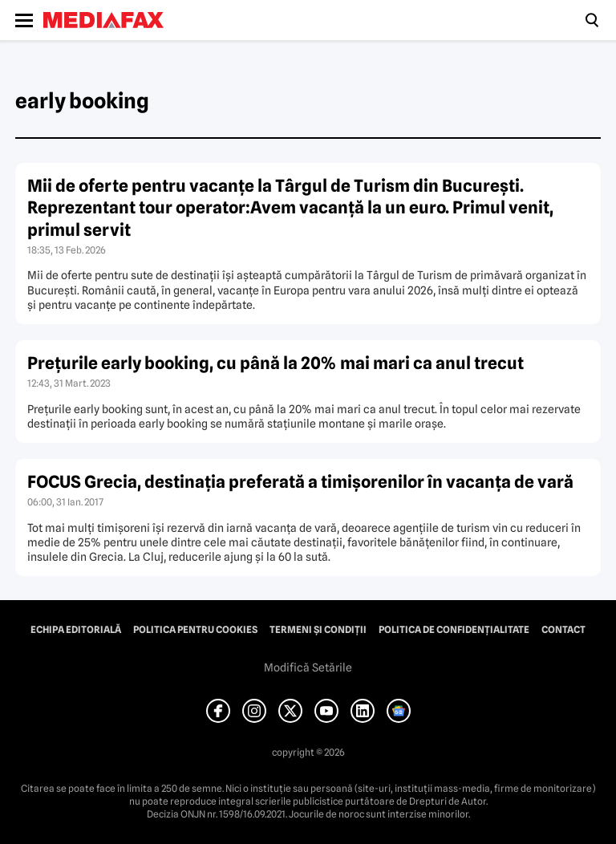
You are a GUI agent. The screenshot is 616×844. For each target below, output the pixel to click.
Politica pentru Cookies (195, 630)
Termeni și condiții (318, 630)
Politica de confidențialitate (454, 630)
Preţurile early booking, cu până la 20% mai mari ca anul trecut (276, 363)
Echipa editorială (76, 630)
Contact (563, 630)
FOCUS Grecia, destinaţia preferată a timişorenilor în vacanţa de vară (300, 482)
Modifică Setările (308, 667)
